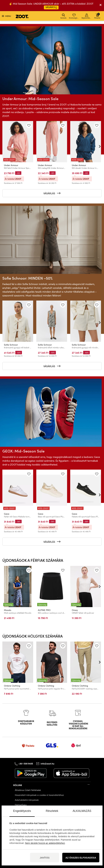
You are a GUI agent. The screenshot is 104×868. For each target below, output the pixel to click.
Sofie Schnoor (11, 345)
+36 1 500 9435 (26, 763)
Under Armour (11, 165)
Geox (7, 514)
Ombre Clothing (12, 686)
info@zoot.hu (47, 763)
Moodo (8, 610)
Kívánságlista (74, 16)
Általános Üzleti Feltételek (28, 790)
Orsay (75, 610)
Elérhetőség (21, 805)
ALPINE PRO (44, 610)
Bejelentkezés (87, 16)
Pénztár (97, 16)
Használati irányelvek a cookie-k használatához (39, 795)
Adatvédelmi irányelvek (27, 800)
